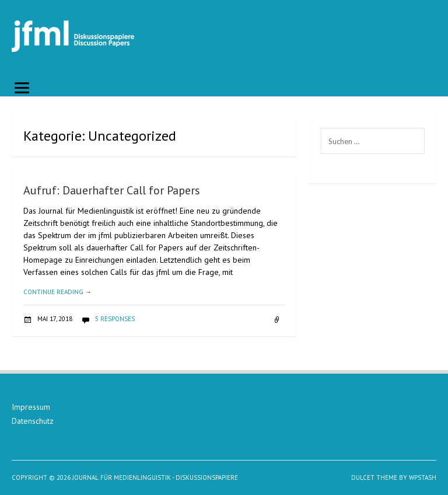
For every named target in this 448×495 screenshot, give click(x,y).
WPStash (423, 477)
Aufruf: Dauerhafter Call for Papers (112, 190)
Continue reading (57, 292)
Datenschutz (33, 421)
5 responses (115, 319)
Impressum (31, 407)
